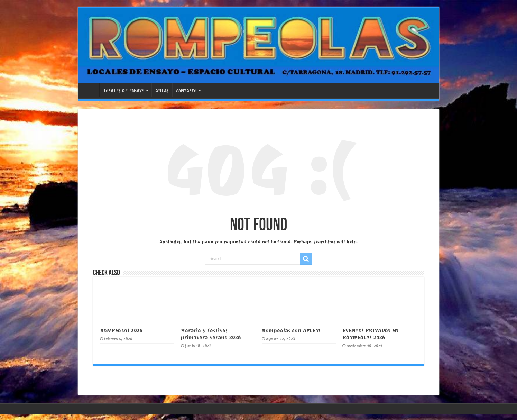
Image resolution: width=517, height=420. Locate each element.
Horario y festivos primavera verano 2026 (211, 334)
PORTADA (90, 90)
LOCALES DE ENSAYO (124, 91)
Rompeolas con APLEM (291, 330)
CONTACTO (186, 91)
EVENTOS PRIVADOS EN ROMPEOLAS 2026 (370, 334)
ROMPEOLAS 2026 (121, 330)
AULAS (162, 91)
